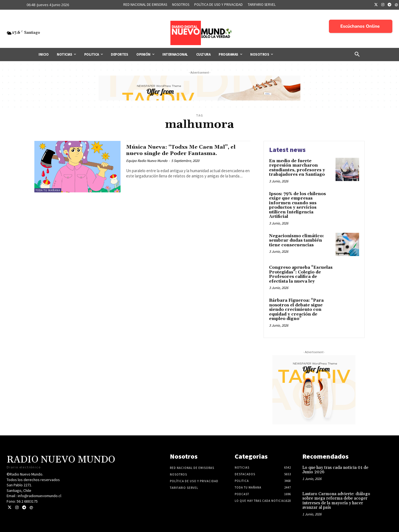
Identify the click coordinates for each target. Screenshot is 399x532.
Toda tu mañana (48, 190)
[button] (357, 55)
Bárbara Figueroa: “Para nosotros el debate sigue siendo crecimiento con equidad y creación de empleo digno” (296, 310)
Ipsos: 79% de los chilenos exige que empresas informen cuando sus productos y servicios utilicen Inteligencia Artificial (297, 205)
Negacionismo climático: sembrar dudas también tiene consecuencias (296, 241)
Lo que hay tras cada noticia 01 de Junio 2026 (335, 470)
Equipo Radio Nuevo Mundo (147, 161)
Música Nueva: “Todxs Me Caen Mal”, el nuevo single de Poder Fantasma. (186, 150)
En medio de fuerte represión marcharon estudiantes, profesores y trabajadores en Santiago (297, 168)
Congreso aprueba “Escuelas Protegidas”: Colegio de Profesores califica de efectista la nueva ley (301, 274)
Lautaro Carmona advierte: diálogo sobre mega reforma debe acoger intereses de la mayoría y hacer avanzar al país (336, 501)
